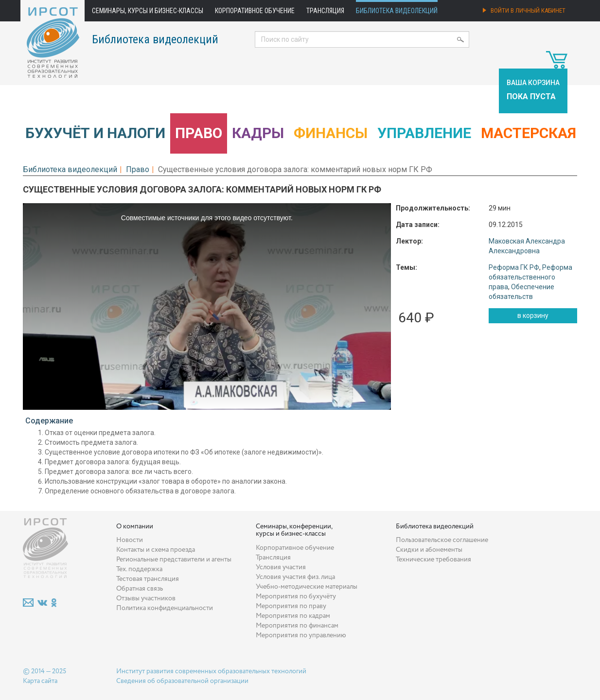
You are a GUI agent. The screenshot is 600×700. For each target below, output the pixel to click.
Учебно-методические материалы (307, 587)
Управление (424, 133)
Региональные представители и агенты (174, 560)
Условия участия (281, 567)
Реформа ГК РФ (514, 267)
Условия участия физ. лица (295, 577)
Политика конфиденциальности (165, 608)
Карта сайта (40, 681)
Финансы (331, 133)
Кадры (258, 133)
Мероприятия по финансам (297, 626)
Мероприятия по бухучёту (296, 596)
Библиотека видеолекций (397, 11)
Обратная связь (140, 589)
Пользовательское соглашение (442, 540)
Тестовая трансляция (148, 579)
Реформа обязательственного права (530, 277)
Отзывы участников (146, 598)
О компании (135, 526)
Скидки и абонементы (429, 550)
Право (199, 133)
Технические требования (433, 560)
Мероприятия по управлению (301, 635)
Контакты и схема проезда (156, 550)
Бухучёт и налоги (95, 133)
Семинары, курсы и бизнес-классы (148, 11)
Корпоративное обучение (255, 11)
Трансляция (325, 11)
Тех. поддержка (139, 569)
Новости (130, 540)
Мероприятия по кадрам (293, 616)
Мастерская (529, 133)
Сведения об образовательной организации (182, 681)
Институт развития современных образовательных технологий (211, 671)
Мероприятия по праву (291, 606)
